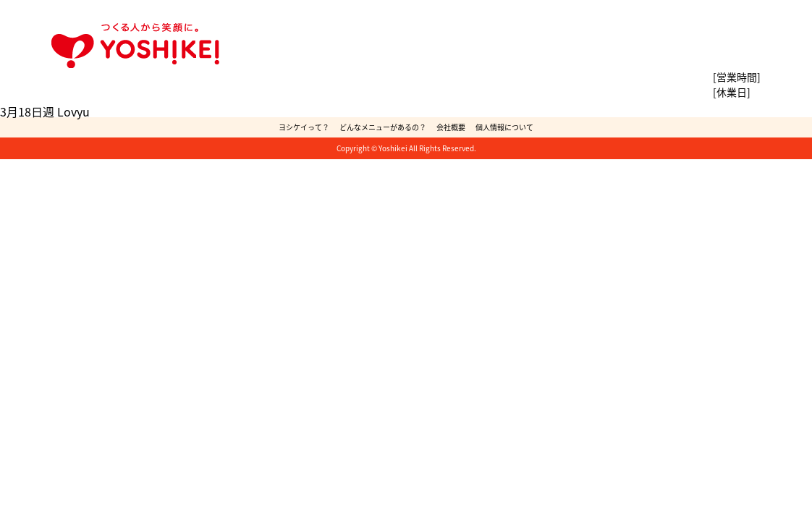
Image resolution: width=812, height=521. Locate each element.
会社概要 (451, 127)
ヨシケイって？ (304, 127)
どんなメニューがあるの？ (383, 127)
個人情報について (504, 127)
